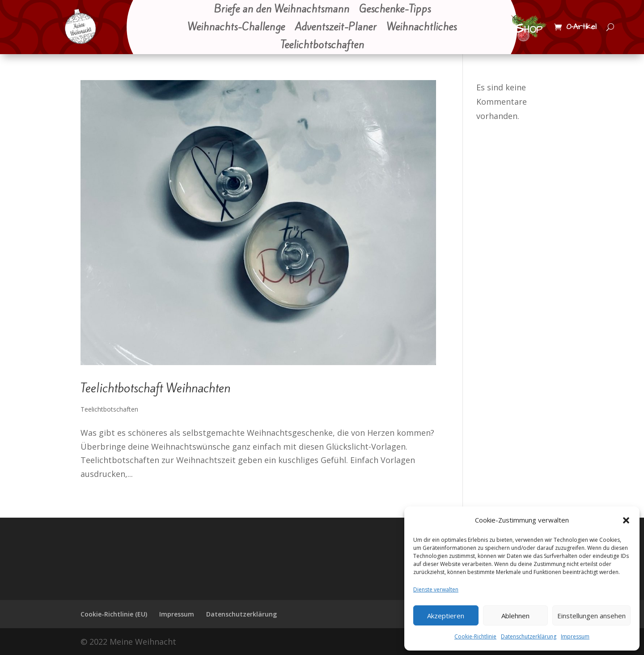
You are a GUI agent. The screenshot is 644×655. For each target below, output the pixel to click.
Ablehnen (515, 616)
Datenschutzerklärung (529, 636)
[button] (626, 520)
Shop (529, 29)
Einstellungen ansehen (591, 616)
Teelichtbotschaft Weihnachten (155, 388)
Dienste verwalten (436, 589)
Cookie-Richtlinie (475, 636)
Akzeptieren (446, 616)
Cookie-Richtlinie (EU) (114, 614)
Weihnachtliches (422, 28)
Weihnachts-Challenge (236, 28)
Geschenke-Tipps (395, 10)
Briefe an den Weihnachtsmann (282, 10)
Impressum (575, 636)
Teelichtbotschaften (322, 46)
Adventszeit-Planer (336, 28)
